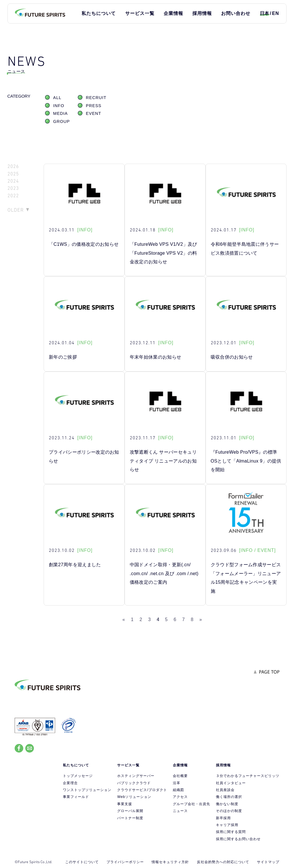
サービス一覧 (140, 13)
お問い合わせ (236, 13)
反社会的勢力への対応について (223, 862)
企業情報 (173, 13)
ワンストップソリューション (87, 790)
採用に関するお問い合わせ (238, 839)
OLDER (16, 210)
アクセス (180, 797)
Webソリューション (134, 797)
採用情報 (202, 13)
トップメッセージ (78, 776)
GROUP (61, 121)
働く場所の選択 (229, 797)
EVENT (93, 113)
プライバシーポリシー (125, 862)
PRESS (94, 106)
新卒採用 (223, 818)
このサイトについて (82, 862)
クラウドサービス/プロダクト (142, 790)
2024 (13, 181)
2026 (13, 166)
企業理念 (70, 783)
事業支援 (125, 804)
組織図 (178, 790)
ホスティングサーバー (136, 776)
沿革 (177, 783)
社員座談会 (225, 790)
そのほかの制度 (229, 811)
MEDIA (60, 113)
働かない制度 (227, 804)
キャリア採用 (227, 825)
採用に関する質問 (231, 832)
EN (276, 13)
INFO (59, 106)
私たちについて (99, 13)
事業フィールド (76, 797)
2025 (13, 174)
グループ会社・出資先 (192, 804)
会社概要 (180, 776)
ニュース (180, 811)
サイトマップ (268, 862)
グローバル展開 (130, 811)
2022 (13, 196)
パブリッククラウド (134, 783)
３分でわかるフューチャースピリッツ (248, 776)
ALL (57, 98)
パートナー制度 (130, 818)
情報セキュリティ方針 (170, 862)
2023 (13, 188)
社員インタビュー (231, 783)
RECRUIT (96, 98)
